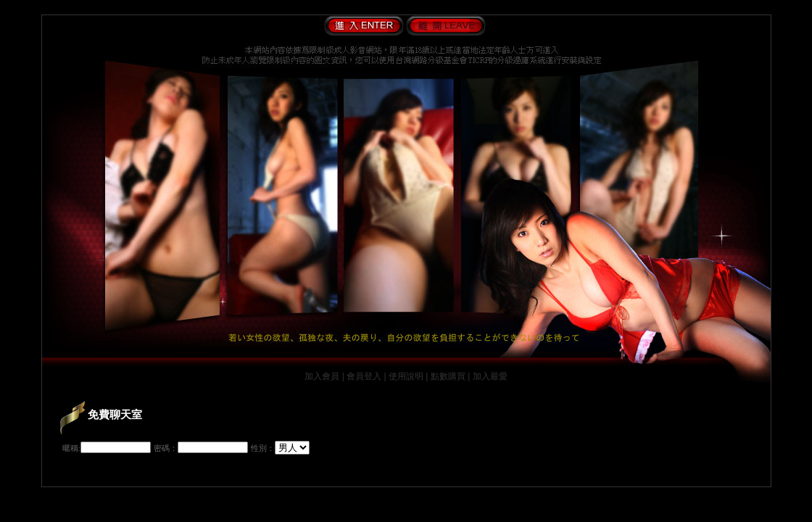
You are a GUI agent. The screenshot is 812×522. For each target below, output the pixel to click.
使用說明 (406, 376)
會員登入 (364, 376)
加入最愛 (490, 376)
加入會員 (322, 376)
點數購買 (448, 376)
